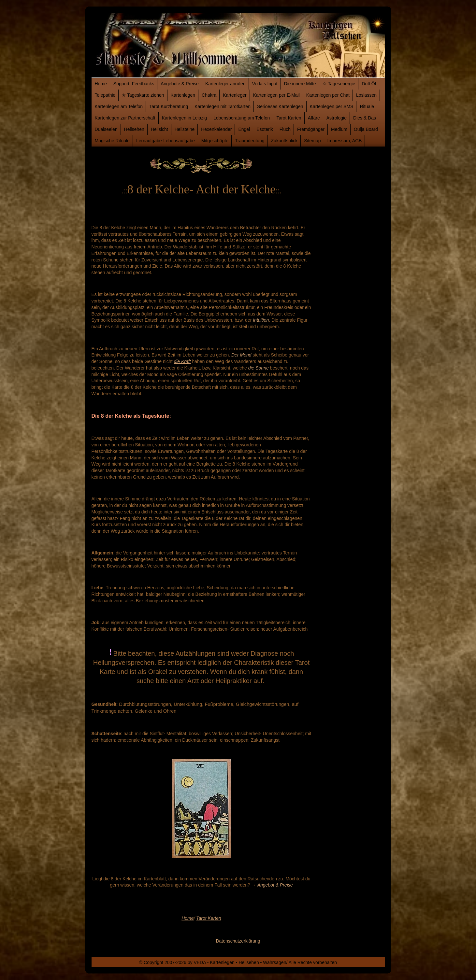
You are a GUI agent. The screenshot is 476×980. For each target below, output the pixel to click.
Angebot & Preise (275, 885)
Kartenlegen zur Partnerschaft (125, 118)
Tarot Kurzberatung (169, 106)
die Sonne (259, 368)
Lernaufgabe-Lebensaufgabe (166, 141)
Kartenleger (235, 95)
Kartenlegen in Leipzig (185, 118)
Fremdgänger (311, 129)
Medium (339, 129)
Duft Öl (369, 84)
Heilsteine (185, 129)
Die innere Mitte (300, 84)
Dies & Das (365, 118)
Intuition (261, 320)
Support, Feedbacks (134, 84)
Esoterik (265, 129)
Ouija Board (366, 129)
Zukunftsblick (284, 141)
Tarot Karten (289, 118)
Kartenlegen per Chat (328, 95)
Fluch (285, 129)
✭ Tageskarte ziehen (143, 95)
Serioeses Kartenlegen (280, 106)
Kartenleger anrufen (225, 84)
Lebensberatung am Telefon (242, 118)
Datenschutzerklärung (238, 941)
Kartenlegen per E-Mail (276, 95)
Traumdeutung (250, 141)
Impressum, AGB (345, 141)
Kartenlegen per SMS (332, 106)
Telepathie (105, 95)
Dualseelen (106, 129)
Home (101, 84)
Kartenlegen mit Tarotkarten (223, 106)
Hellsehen (134, 129)
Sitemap (312, 141)
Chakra (209, 95)
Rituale (367, 106)
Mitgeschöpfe (215, 141)
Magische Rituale (112, 141)
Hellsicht (159, 129)
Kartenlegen (183, 95)
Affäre (314, 118)
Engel (244, 129)
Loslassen (366, 95)
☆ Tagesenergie (339, 84)
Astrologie (337, 118)
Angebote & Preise (180, 84)
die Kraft (182, 361)
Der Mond (241, 355)
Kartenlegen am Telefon (119, 106)
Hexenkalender (216, 129)
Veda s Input (265, 84)
